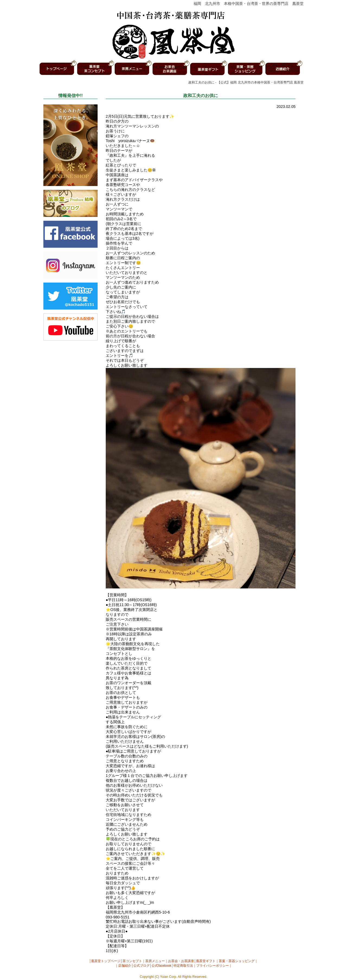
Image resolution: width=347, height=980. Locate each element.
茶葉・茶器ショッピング (237, 961)
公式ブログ (142, 966)
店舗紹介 (125, 966)
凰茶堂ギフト (206, 961)
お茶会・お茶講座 (181, 961)
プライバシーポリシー (213, 966)
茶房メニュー (155, 961)
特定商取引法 (183, 966)
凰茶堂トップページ (106, 961)
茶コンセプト (132, 961)
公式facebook (161, 966)
